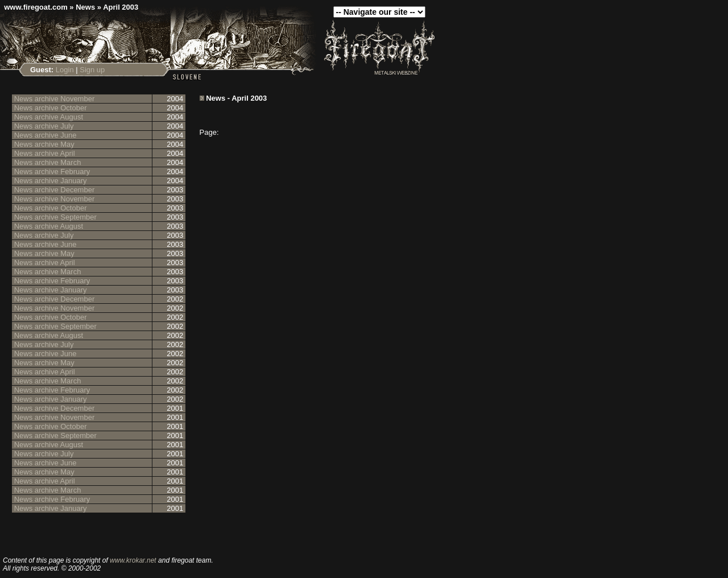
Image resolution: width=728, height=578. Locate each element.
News (85, 7)
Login (65, 70)
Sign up (92, 70)
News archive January (51, 181)
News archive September (55, 217)
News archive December (55, 190)
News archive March (48, 162)
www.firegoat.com (36, 7)
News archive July (44, 126)
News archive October (51, 108)
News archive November (55, 99)
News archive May (44, 144)
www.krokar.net (133, 560)
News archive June (45, 135)
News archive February (52, 172)
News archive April (45, 153)
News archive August (49, 117)
